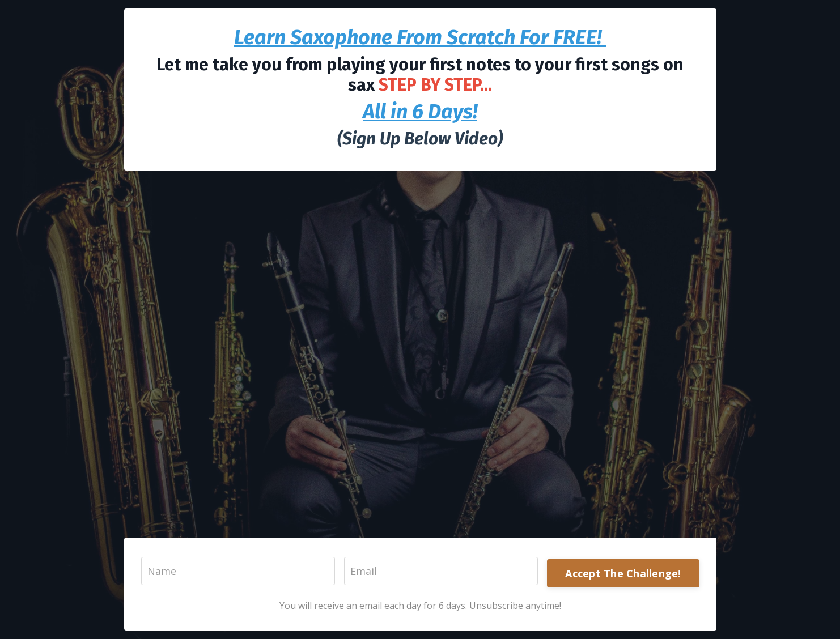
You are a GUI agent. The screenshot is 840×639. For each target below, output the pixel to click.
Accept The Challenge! (623, 573)
